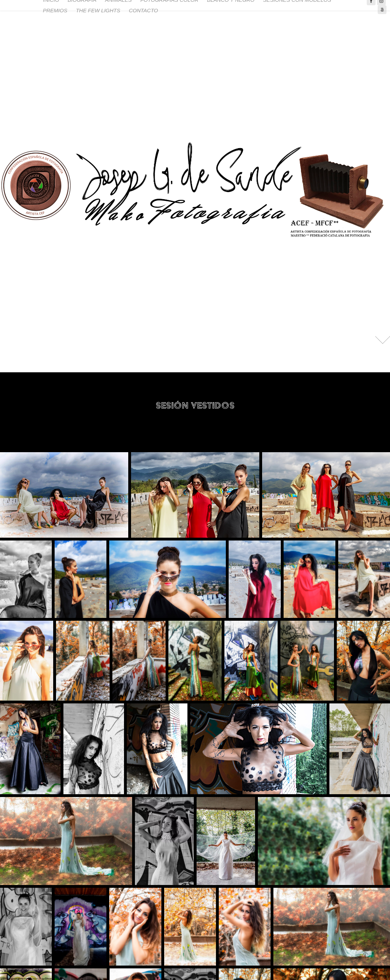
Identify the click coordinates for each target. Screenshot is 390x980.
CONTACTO (144, 10)
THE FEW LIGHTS (98, 10)
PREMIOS (55, 10)
